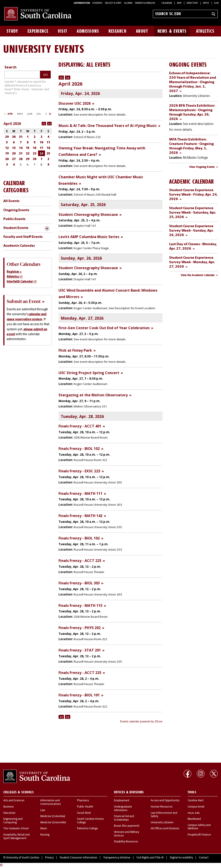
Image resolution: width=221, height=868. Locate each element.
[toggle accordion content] (47, 229)
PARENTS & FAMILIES (145, 3)
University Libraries (162, 823)
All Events (11, 201)
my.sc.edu (194, 813)
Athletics (205, 31)
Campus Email (196, 807)
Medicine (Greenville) (53, 823)
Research (118, 31)
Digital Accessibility (181, 858)
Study (12, 31)
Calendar (167, 3)
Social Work (84, 813)
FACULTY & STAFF (113, 3)
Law (43, 810)
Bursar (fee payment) (127, 826)
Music (44, 829)
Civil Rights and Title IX (150, 858)
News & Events (172, 31)
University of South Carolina (23, 858)
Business (8, 807)
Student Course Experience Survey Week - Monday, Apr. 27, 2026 (192, 262)
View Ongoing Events (202, 167)
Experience (38, 31)
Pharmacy (83, 801)
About (142, 31)
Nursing (45, 835)
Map (179, 3)
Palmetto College (87, 829)
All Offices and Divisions (165, 829)
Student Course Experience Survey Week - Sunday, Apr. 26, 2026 (191, 231)
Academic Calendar (19, 246)
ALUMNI (128, 3)
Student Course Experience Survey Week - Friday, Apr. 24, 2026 (193, 195)
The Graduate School (16, 829)
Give (216, 3)
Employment (122, 801)
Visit (63, 31)
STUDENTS (97, 3)
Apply (206, 3)
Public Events (14, 219)
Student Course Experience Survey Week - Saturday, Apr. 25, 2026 (193, 213)
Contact (204, 858)
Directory (192, 3)
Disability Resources (126, 842)
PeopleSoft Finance (199, 835)
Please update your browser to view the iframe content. (110, 400)
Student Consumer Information (78, 858)
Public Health (85, 807)
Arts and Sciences (14, 801)
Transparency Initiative (117, 858)
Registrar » (14, 272)
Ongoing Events (16, 210)
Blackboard (194, 819)
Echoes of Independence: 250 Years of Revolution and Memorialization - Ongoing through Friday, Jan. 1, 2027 (193, 82)
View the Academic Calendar (198, 275)
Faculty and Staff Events (23, 237)
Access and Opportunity (165, 801)
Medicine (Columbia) (53, 816)
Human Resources (162, 807)
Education (9, 813)
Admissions (88, 31)
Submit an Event (24, 301)
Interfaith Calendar (20, 282)
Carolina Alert (196, 801)
